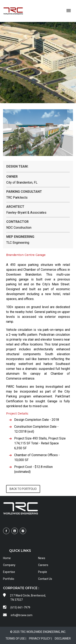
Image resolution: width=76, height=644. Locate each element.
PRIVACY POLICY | (40, 639)
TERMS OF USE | (16, 639)
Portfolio (9, 579)
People (43, 572)
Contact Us (45, 579)
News (42, 558)
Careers (43, 565)
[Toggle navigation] (69, 11)
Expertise (9, 572)
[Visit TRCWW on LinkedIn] (15, 531)
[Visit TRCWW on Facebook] (6, 531)
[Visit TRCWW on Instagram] (23, 531)
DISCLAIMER (63, 639)
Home (7, 558)
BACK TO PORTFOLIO (23, 489)
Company (9, 565)
